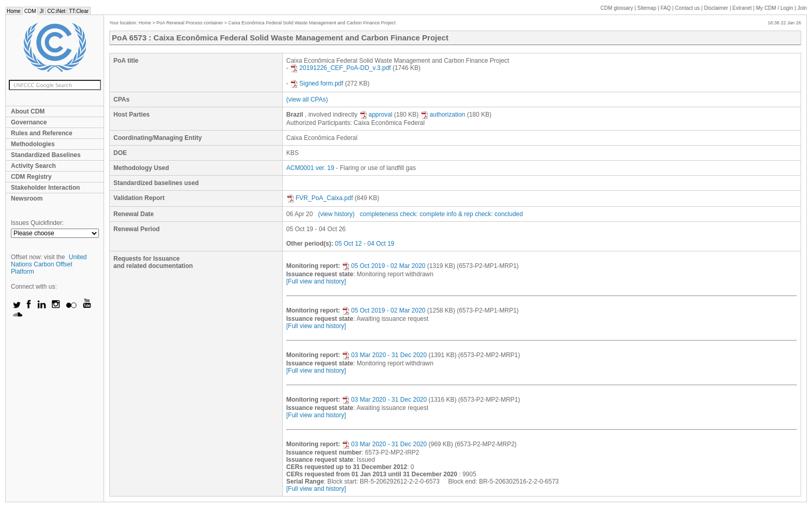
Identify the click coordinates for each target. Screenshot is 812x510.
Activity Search (33, 166)
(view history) (336, 214)
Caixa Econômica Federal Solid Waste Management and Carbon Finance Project (312, 23)
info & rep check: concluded (484, 214)
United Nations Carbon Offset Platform (49, 264)
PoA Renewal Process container (190, 23)
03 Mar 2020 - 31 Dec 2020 (384, 355)
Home (14, 11)
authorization (443, 115)
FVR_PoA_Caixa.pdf (320, 198)
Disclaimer (716, 8)
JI (41, 11)
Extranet (742, 8)
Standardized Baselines (46, 155)
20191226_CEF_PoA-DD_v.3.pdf (340, 68)
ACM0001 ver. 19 (310, 168)
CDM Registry (31, 177)
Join (802, 8)
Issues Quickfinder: (37, 223)
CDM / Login (775, 8)
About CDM (28, 111)
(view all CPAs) (307, 100)
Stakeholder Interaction (45, 188)
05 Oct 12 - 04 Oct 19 (365, 244)
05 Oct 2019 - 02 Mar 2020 (383, 266)
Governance (29, 122)
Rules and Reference (42, 133)
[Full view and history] (316, 281)
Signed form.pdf (317, 83)
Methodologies (33, 144)
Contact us (688, 8)
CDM (30, 11)
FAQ (665, 8)
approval (376, 115)
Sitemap (647, 8)
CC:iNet (56, 11)
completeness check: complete (402, 214)
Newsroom (27, 199)
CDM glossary (617, 8)
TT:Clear (79, 11)
